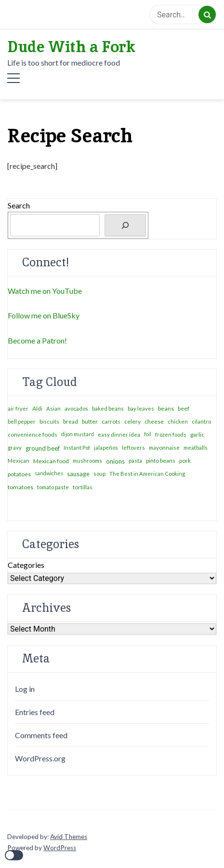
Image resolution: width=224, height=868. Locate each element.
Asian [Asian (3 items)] (53, 408)
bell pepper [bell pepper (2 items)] (22, 421)
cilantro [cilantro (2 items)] (201, 421)
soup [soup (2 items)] (99, 474)
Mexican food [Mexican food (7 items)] (51, 461)
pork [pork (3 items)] (185, 461)
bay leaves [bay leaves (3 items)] (141, 408)
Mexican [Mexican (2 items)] (19, 461)
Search (19, 205)
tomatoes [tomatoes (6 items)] (20, 487)
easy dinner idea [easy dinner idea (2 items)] (119, 434)
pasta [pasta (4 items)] (135, 461)
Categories (26, 565)
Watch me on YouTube (45, 291)
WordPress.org (40, 758)
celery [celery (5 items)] (132, 421)
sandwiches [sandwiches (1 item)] (49, 473)
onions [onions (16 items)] (115, 461)
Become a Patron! (37, 340)
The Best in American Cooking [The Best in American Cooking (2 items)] (147, 474)
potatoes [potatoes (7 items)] (19, 474)
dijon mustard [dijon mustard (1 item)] (78, 434)
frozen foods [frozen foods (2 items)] (171, 434)
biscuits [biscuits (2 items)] (49, 421)
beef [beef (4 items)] (184, 408)
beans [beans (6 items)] (166, 408)
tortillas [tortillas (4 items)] (83, 487)
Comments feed (41, 735)
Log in (25, 689)
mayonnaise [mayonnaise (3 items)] (164, 448)
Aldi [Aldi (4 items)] (37, 408)
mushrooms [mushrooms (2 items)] (87, 461)
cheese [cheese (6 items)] (154, 421)
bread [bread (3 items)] (71, 421)
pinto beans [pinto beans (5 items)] (161, 461)
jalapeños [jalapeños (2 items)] (106, 448)
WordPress (60, 848)
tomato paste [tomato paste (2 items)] (53, 487)
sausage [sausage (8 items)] (78, 474)
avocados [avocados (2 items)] (76, 408)
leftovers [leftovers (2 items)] (133, 448)
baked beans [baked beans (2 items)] (108, 408)
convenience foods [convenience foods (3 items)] (33, 434)
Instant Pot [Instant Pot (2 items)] (77, 448)
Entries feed (35, 712)
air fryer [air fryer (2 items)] (18, 408)
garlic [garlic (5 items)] (197, 434)
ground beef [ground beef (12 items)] (43, 448)
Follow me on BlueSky (44, 315)
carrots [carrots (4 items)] (111, 421)
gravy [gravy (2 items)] (15, 448)
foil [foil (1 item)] (148, 434)
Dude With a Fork (71, 47)
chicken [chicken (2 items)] (178, 421)
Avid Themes (69, 837)
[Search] (125, 225)
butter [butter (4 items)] (90, 421)
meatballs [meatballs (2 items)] (196, 448)
